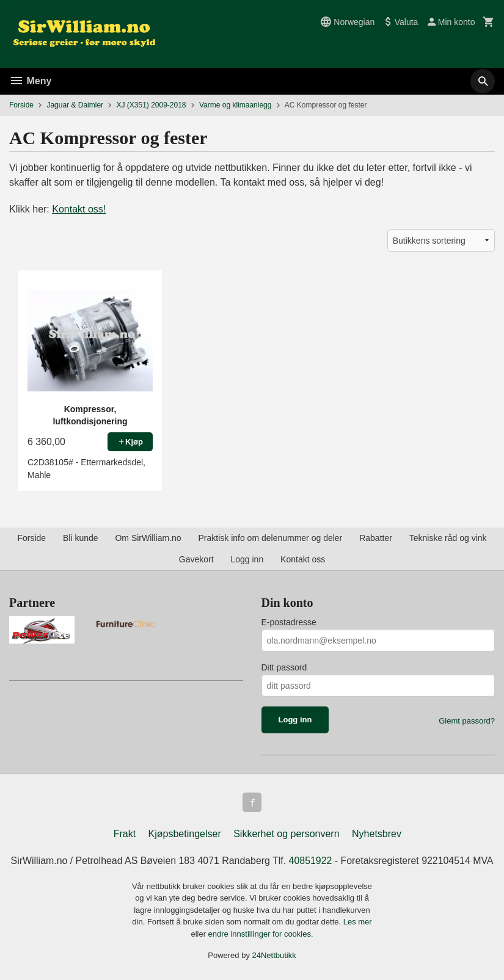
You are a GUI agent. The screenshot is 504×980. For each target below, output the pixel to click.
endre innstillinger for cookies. (261, 934)
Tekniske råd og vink (448, 538)
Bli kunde (81, 538)
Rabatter (376, 538)
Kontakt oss (303, 559)
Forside (21, 105)
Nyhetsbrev (377, 834)
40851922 (311, 861)
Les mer (358, 922)
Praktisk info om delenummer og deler (270, 538)
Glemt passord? (467, 721)
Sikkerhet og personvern (286, 834)
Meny (30, 81)
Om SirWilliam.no (148, 538)
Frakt (125, 834)
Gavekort (196, 559)
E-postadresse (289, 622)
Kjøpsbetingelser (185, 834)
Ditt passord (284, 667)
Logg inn (247, 559)
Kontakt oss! (79, 209)
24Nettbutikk (274, 955)
